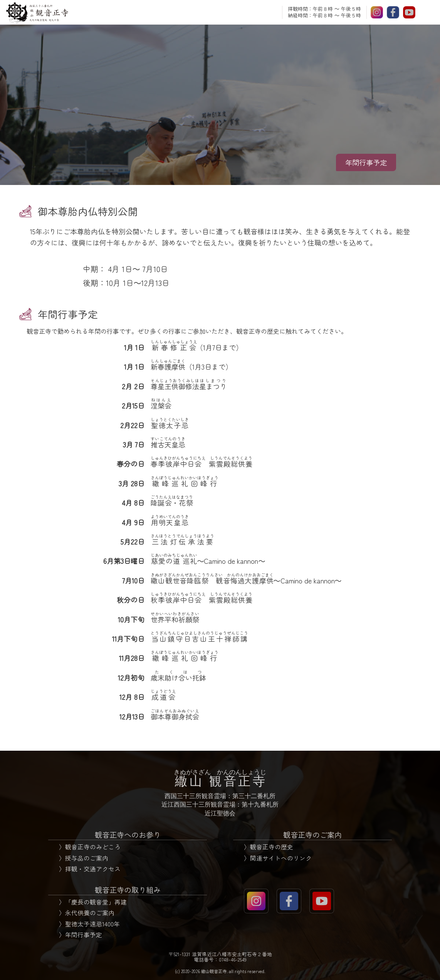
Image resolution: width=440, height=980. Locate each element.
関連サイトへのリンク (281, 858)
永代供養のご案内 (90, 913)
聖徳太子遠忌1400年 (92, 924)
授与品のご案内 (87, 858)
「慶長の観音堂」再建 (96, 902)
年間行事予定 (84, 935)
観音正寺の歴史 (272, 847)
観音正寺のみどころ (93, 847)
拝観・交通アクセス (93, 869)
